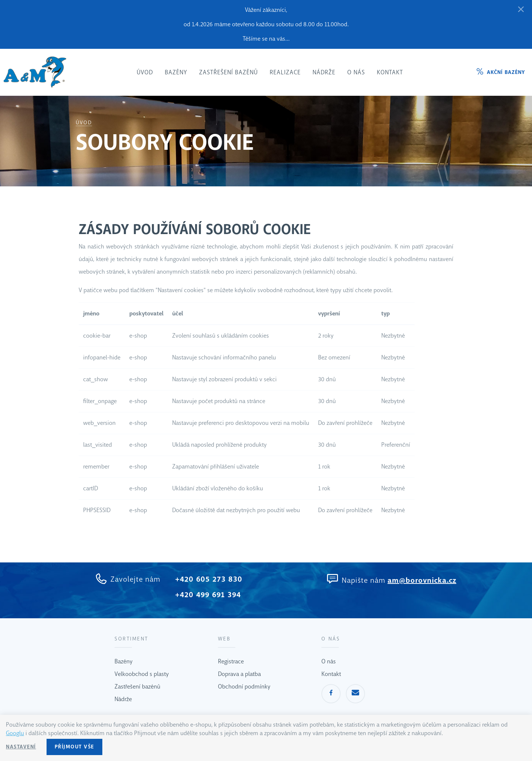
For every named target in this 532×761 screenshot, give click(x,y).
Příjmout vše (74, 747)
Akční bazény (506, 72)
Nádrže (123, 699)
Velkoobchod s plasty (142, 674)
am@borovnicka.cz (422, 580)
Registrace (231, 661)
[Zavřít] (521, 10)
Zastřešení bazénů (137, 686)
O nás (329, 661)
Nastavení (21, 747)
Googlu (15, 733)
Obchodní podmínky (244, 686)
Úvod (84, 123)
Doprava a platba (239, 674)
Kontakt (331, 674)
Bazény (124, 661)
